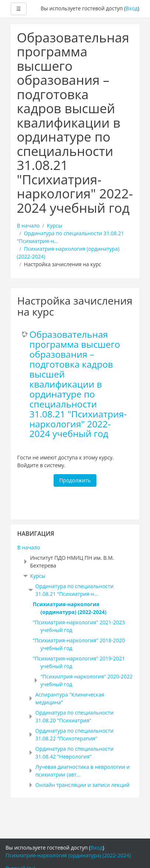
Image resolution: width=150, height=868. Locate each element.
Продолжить (75, 480)
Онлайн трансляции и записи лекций (83, 785)
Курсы (55, 225)
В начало (28, 225)
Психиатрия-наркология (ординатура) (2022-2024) (68, 855)
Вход (132, 8)
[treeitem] (75, 547)
